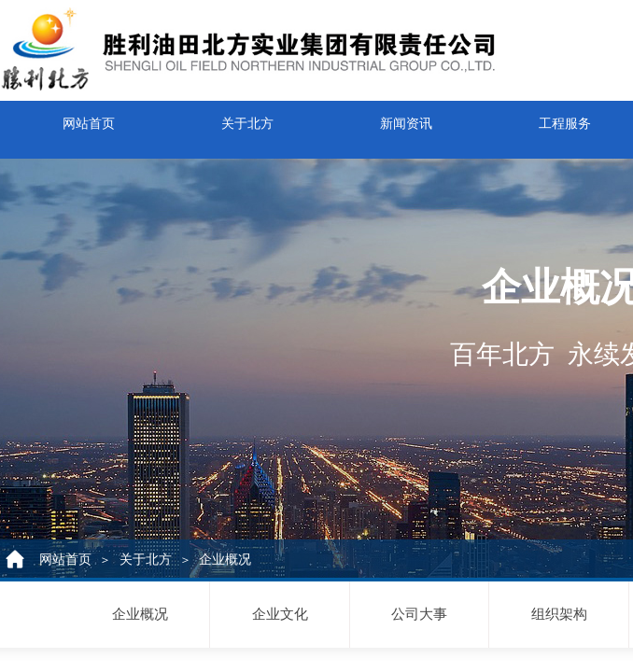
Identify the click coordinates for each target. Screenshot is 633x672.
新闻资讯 (406, 119)
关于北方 (247, 119)
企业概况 (225, 560)
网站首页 (89, 119)
